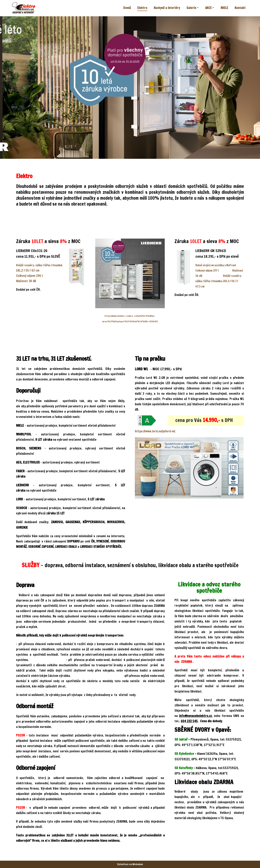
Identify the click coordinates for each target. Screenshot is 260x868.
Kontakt (240, 8)
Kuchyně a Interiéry (167, 8)
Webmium (138, 864)
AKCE (208, 8)
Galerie (191, 8)
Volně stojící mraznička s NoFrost (216, 265)
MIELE (224, 8)
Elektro (142, 8)
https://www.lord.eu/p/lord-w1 (155, 431)
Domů (127, 8)
